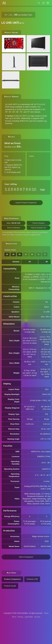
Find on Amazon (38, 223)
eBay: (14, 223)
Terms (14, 617)
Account (37, 617)
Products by (10, 586)
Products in (32, 579)
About (46, 613)
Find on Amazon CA (38, 228)
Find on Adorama (14, 228)
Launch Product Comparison (26, 203)
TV (6, 15)
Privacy (20, 617)
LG (11, 15)
